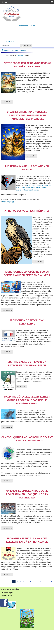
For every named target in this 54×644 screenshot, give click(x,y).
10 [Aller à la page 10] (44, 582)
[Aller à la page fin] (52, 582)
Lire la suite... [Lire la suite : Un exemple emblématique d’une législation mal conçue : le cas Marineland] (7, 528)
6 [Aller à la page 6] (30, 582)
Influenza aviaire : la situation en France (27, 168)
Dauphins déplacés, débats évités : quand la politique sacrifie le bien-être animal (27, 400)
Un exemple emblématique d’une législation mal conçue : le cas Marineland (27, 494)
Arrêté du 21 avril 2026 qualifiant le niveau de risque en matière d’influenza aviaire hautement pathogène (34, 188)
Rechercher (26, 46)
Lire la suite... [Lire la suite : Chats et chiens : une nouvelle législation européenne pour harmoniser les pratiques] (31, 156)
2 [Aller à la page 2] (17, 582)
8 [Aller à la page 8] (37, 582)
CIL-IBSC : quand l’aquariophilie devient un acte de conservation (27, 439)
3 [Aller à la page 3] (20, 582)
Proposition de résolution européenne (27, 322)
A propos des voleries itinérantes (27, 211)
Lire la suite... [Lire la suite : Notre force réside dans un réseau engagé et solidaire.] (7, 102)
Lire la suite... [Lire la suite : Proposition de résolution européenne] (7, 352)
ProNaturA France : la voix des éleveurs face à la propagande (27, 540)
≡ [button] (52, 2)
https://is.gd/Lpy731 (10, 202)
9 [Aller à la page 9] (40, 582)
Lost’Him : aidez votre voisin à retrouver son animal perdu (27, 364)
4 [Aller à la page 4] (24, 582)
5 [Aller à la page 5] (27, 582)
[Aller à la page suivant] (48, 582)
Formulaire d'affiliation (27, 25)
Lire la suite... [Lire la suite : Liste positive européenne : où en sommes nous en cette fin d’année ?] (7, 310)
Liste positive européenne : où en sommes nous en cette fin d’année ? (27, 274)
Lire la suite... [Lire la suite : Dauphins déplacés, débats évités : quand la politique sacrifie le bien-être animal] (7, 427)
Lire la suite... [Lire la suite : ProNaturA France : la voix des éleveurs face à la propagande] (7, 574)
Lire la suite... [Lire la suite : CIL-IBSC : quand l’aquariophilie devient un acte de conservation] (7, 481)
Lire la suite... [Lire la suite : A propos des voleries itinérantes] (38, 262)
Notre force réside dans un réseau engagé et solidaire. (27, 65)
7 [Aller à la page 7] (34, 582)
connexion (10, 41)
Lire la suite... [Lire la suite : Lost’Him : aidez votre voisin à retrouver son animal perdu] (22, 387)
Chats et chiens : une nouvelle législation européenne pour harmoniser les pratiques (27, 115)
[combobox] (11, 46)
